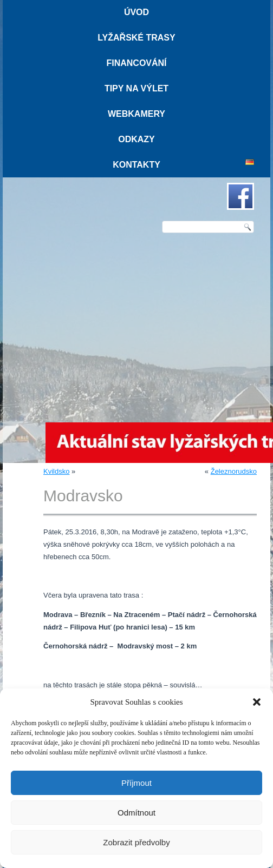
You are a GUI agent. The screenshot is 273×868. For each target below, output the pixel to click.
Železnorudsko (234, 471)
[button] (257, 702)
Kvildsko (56, 471)
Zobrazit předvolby (136, 842)
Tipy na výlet (136, 88)
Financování (136, 63)
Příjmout (136, 783)
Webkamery (136, 114)
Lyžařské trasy (136, 38)
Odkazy (136, 139)
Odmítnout (136, 813)
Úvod (136, 12)
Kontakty (136, 165)
